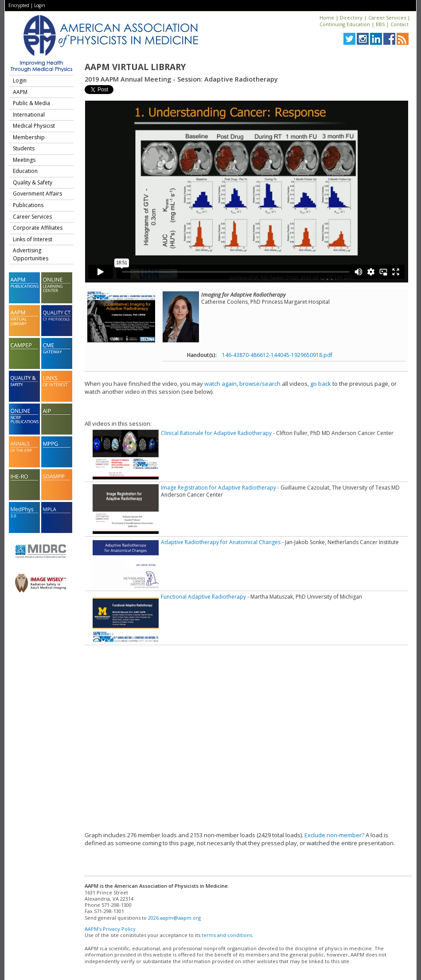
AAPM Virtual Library (135, 67)
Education (25, 171)
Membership (29, 137)
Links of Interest (33, 239)
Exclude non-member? (334, 835)
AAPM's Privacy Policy (110, 929)
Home (327, 18)
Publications (28, 205)
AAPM (20, 92)
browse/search (260, 384)
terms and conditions (227, 935)
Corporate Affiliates (38, 228)
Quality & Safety (33, 182)
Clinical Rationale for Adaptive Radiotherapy (216, 433)
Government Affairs (37, 194)
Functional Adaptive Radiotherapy (203, 597)
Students (24, 148)
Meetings (24, 160)
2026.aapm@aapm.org (174, 918)
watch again (220, 384)
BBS (380, 24)
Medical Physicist (34, 126)
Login (40, 5)
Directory (351, 18)
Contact (400, 24)
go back (321, 384)
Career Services (387, 18)
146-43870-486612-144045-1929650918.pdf (277, 355)
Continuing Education (345, 24)
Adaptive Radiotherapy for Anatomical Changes (221, 542)
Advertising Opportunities (31, 254)
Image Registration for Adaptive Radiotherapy (218, 488)
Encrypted (19, 5)
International (29, 115)
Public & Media (31, 103)
